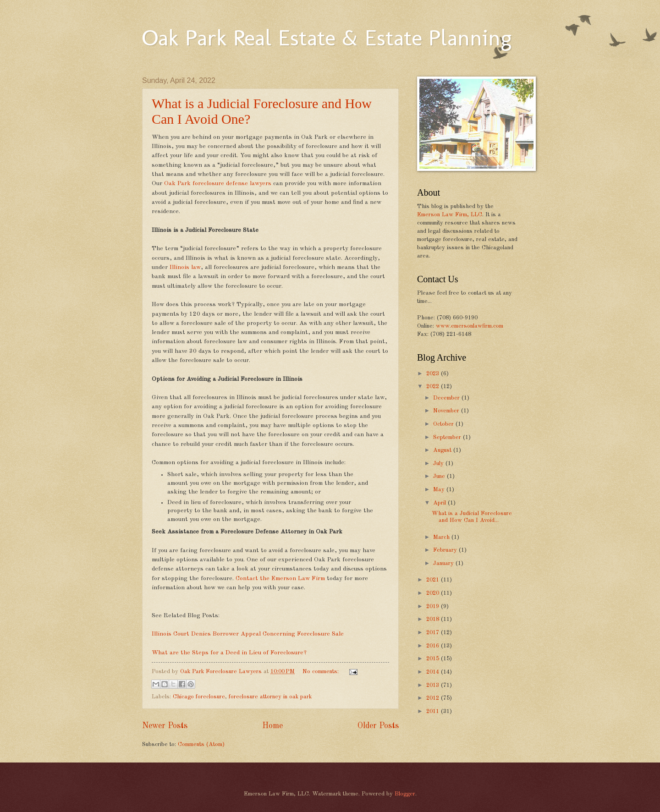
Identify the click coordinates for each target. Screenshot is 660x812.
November (447, 411)
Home (272, 726)
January (444, 563)
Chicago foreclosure (199, 697)
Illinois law (185, 267)
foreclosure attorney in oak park (270, 697)
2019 (434, 606)
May (440, 490)
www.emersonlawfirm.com (470, 326)
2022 (434, 387)
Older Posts (378, 726)
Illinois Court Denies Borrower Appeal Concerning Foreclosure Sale (248, 634)
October (444, 424)
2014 (434, 672)
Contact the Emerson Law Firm (280, 579)
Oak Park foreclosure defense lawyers (218, 184)
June (440, 476)
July (439, 464)
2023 (434, 374)
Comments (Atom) (201, 744)
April (440, 503)
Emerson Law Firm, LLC (450, 215)
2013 (434, 685)
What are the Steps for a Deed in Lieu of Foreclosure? (229, 653)
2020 (434, 593)
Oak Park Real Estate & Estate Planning (327, 38)
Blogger (405, 794)
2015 (434, 659)
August (443, 450)
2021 (434, 580)
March (442, 537)
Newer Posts (165, 726)
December (447, 398)
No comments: (322, 672)
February (446, 550)
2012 (434, 698)
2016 (434, 646)
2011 (434, 711)
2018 (434, 619)
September (448, 437)
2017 (434, 633)
